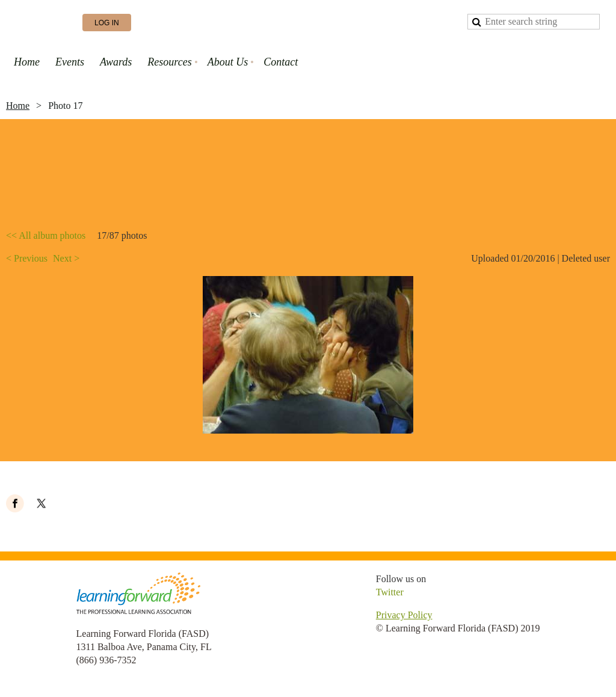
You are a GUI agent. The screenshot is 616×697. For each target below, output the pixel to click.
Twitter (390, 592)
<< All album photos (46, 235)
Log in (107, 23)
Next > (66, 258)
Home (18, 106)
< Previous (27, 258)
